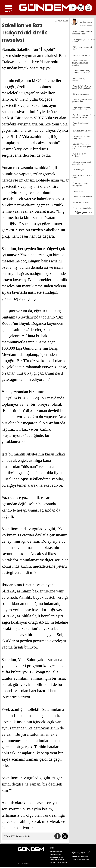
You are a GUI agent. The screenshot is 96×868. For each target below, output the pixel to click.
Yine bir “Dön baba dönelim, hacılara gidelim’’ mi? (83, 146)
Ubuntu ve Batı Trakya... (83, 197)
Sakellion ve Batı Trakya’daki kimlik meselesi (80, 63)
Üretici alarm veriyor (82, 55)
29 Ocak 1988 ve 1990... (83, 131)
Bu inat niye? (78, 170)
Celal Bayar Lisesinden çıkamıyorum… (82, 101)
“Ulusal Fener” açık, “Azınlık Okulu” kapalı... (82, 72)
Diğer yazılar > (83, 212)
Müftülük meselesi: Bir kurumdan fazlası (82, 33)
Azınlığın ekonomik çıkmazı (81, 124)
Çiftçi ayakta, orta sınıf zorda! (82, 48)
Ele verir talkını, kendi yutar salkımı (82, 163)
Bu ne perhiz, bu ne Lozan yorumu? (83, 40)
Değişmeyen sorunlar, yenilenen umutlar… (81, 108)
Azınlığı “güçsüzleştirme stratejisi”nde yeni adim (83, 87)
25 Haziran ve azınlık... (83, 202)
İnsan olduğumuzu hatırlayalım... (80, 184)
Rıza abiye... (78, 191)
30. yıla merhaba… (81, 94)
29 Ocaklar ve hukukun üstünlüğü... (82, 176)
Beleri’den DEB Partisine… (79, 155)
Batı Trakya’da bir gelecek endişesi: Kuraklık (83, 116)
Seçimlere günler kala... (83, 208)
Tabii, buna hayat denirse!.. (79, 79)
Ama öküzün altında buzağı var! (81, 138)
